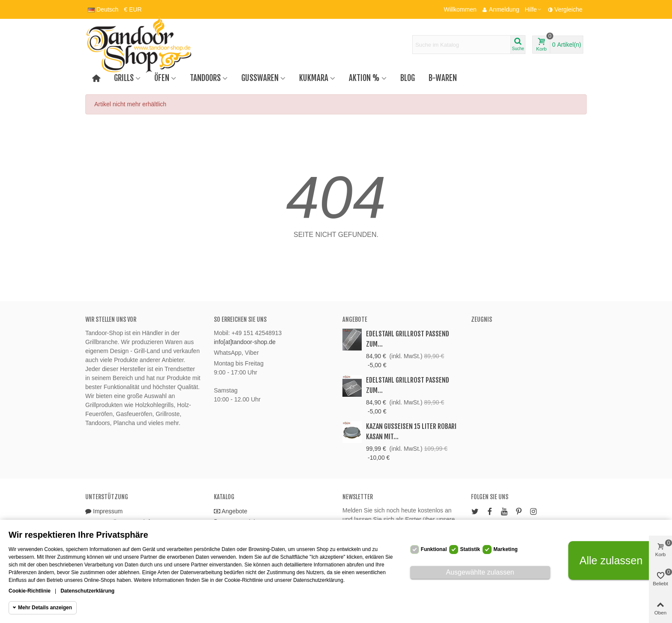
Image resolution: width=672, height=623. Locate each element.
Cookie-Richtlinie (30, 591)
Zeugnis (481, 319)
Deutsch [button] (103, 9)
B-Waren (443, 78)
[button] (534, 9)
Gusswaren (260, 78)
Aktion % (364, 78)
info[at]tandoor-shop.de (245, 342)
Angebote (355, 319)
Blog (408, 78)
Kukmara (314, 78)
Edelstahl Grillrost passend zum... (408, 339)
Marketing (505, 549)
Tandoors (205, 78)
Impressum (104, 511)
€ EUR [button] (133, 9)
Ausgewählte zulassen (480, 572)
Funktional (434, 549)
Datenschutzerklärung (87, 591)
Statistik (470, 549)
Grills (124, 78)
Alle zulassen (611, 560)
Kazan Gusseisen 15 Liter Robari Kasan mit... (411, 431)
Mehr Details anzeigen (45, 608)
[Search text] (462, 45)
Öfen (162, 78)
